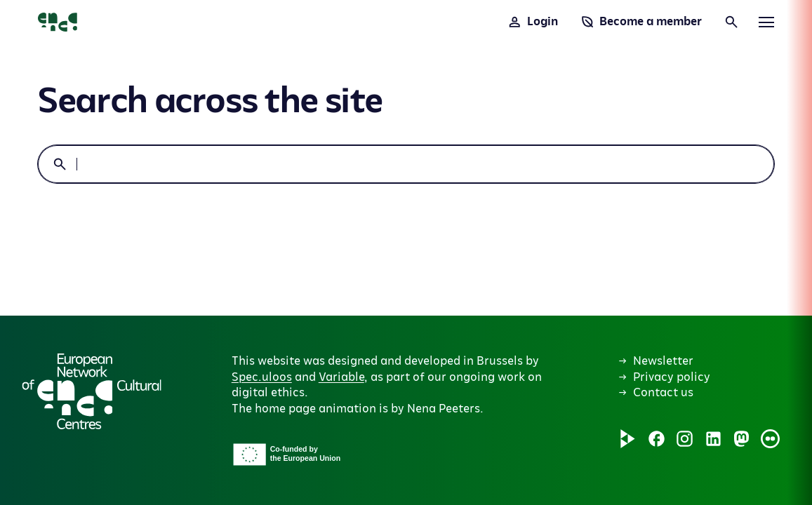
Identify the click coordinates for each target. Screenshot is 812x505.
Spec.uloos (262, 377)
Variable (341, 377)
